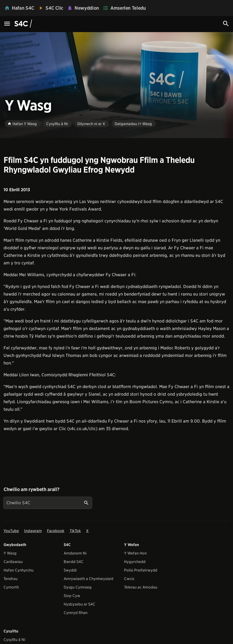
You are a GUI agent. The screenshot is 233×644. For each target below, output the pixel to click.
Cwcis (129, 579)
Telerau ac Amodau (141, 587)
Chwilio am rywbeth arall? (31, 489)
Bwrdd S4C (74, 562)
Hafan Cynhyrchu (19, 570)
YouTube (11, 531)
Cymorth (11, 587)
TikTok (75, 531)
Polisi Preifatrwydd (141, 570)
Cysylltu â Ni (14, 640)
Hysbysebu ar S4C (79, 604)
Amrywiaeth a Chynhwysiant (89, 579)
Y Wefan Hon (135, 553)
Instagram (33, 531)
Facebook (56, 531)
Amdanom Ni (75, 553)
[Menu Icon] (7, 24)
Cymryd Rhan (76, 613)
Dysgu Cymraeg (78, 587)
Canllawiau (13, 562)
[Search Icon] (226, 24)
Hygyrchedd (135, 562)
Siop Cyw (72, 596)
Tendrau (10, 579)
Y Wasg (10, 553)
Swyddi (70, 570)
